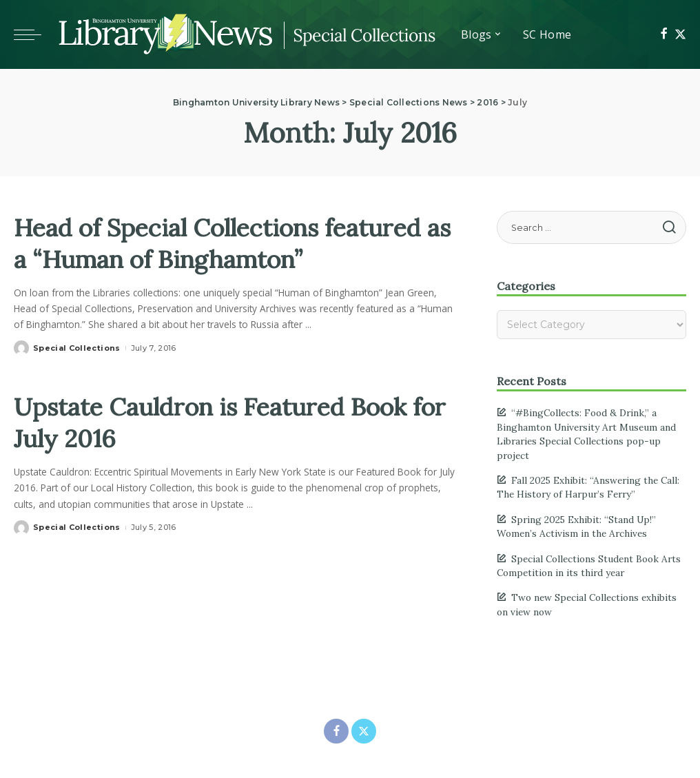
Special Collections (77, 380)
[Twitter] (680, 34)
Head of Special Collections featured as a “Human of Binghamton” (189, 258)
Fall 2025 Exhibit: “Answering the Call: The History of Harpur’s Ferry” (588, 487)
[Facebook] (664, 34)
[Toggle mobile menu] (34, 34)
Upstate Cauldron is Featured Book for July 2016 (238, 453)
